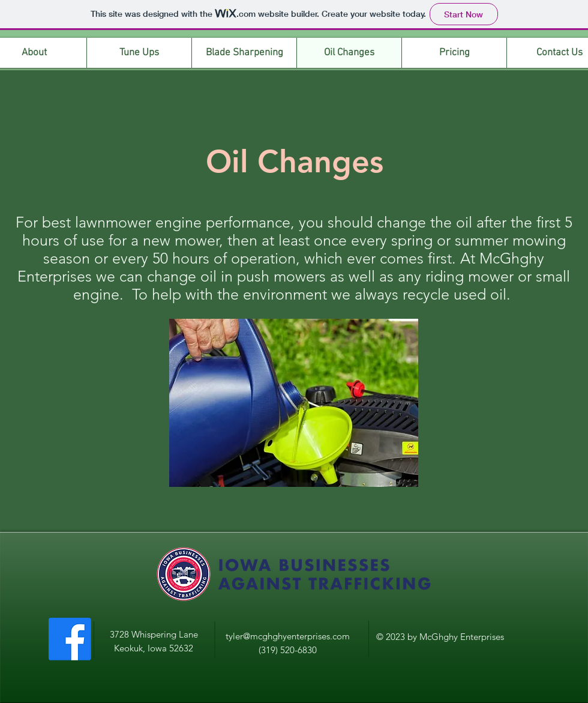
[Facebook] (70, 639)
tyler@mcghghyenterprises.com (288, 636)
